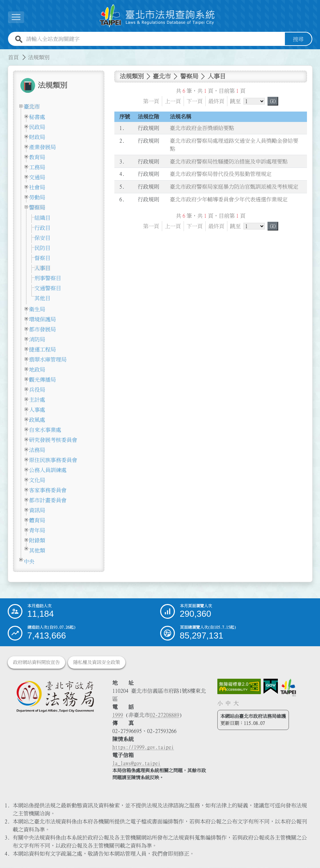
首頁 (13, 57)
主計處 (37, 400)
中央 (29, 561)
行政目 (42, 228)
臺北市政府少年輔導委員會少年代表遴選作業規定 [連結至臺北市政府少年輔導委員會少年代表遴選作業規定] (229, 199)
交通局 (37, 177)
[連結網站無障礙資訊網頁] (239, 687)
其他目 (42, 298)
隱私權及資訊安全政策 (97, 663)
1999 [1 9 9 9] (118, 715)
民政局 (37, 127)
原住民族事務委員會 (53, 460)
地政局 (37, 370)
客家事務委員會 (48, 490)
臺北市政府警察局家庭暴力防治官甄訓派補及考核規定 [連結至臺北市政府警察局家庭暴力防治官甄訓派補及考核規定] (234, 187)
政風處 (37, 420)
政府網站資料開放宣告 (36, 663)
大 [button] (236, 703)
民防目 (42, 248)
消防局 (37, 339)
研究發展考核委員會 (53, 440)
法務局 (37, 450)
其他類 (37, 550)
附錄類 (37, 540)
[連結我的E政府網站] (271, 687)
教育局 (37, 157)
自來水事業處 (45, 430)
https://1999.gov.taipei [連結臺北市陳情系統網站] (143, 747)
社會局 (37, 187)
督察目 (42, 258)
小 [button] (220, 703)
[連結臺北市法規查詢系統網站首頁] (157, 16)
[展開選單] (16, 17)
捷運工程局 (42, 349)
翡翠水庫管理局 (48, 359)
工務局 (37, 167)
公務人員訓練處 (48, 470)
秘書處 (37, 117)
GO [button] (273, 101)
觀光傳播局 (42, 380)
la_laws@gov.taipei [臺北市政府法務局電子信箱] (136, 763)
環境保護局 (42, 319)
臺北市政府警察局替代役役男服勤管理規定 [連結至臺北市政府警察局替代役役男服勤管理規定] (221, 174)
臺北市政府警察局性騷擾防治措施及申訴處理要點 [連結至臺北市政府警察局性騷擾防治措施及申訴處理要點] (229, 161)
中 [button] (228, 703)
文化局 (37, 480)
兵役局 (37, 390)
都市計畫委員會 (48, 500)
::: (4, 53)
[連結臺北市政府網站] (288, 688)
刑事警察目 (48, 278)
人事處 (37, 410)
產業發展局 (42, 147)
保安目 (42, 238)
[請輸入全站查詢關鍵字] (154, 39)
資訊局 (37, 510)
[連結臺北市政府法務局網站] (55, 697)
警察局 (37, 207)
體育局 (37, 520)
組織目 (42, 218)
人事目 (42, 268)
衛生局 (37, 309)
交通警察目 (48, 288)
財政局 (37, 137)
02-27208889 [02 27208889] (165, 715)
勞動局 (37, 197)
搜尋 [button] (298, 39)
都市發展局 (42, 329)
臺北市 (32, 107)
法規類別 (39, 57)
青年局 (37, 530)
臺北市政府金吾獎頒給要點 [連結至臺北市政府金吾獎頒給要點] (202, 128)
